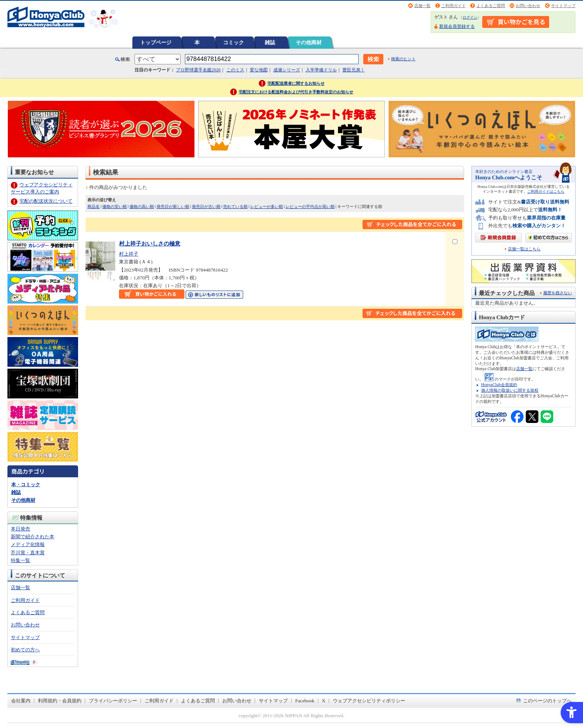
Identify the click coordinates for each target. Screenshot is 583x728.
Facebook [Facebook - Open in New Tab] (305, 701)
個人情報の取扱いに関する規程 (510, 390)
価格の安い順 (115, 206)
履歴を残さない (558, 293)
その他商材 (309, 42)
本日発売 (20, 529)
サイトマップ (563, 6)
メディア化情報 (28, 544)
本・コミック (26, 485)
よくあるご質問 (491, 6)
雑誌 (270, 42)
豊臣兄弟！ (354, 70)
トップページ (156, 42)
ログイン (470, 17)
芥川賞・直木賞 (28, 553)
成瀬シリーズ (287, 70)
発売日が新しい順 (173, 206)
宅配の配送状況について (46, 201)
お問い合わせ (528, 6)
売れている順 (235, 206)
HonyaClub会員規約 (499, 385)
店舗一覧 (422, 6)
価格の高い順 (142, 206)
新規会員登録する (457, 26)
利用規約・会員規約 (60, 701)
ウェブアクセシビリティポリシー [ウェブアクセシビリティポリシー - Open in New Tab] (369, 701)
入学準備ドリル (321, 70)
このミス (235, 70)
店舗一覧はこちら (524, 249)
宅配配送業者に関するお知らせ (296, 83)
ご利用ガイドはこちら (546, 191)
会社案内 (21, 701)
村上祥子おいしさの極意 (150, 243)
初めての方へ (25, 650)
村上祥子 (129, 254)
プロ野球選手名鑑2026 (198, 70)
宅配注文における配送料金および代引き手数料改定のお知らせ (296, 92)
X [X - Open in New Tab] (324, 701)
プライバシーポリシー (113, 701)
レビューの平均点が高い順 (310, 206)
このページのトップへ (547, 701)
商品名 (94, 206)
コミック (233, 42)
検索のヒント (403, 59)
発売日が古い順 (206, 206)
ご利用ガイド (454, 6)
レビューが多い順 (267, 206)
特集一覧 (20, 560)
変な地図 (259, 70)
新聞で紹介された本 (33, 537)
